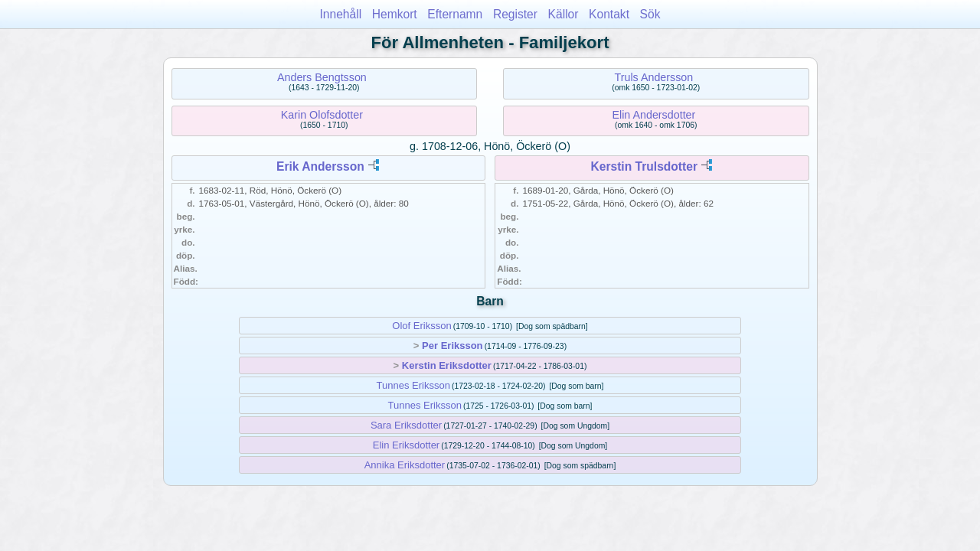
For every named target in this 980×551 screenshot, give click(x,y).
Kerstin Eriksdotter (447, 365)
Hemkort (395, 14)
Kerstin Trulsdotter (645, 166)
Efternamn (455, 14)
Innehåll (341, 14)
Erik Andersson (320, 166)
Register (515, 14)
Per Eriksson (452, 346)
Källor (563, 14)
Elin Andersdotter (653, 115)
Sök (650, 14)
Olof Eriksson (421, 326)
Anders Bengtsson (322, 77)
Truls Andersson (654, 77)
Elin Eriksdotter (406, 445)
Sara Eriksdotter (406, 425)
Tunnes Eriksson (413, 385)
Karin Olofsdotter (322, 115)
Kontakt (609, 14)
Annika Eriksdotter (405, 465)
